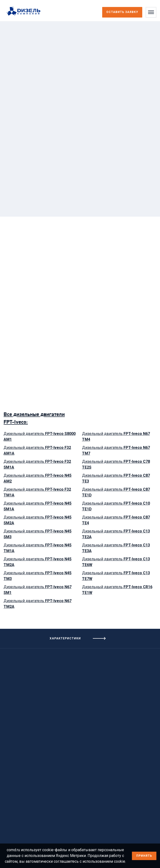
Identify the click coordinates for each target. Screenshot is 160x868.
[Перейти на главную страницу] (26, 12)
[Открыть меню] (151, 12)
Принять (144, 856)
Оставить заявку (122, 12)
